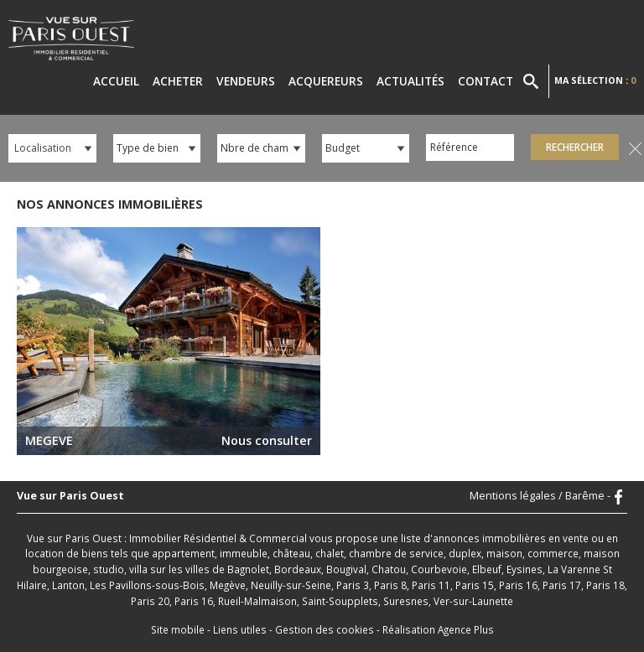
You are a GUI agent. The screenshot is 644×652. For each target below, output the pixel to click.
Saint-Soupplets (340, 601)
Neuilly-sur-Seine (291, 585)
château (291, 553)
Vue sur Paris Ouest (70, 497)
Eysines (525, 569)
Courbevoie (439, 569)
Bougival (346, 569)
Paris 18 (605, 585)
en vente (569, 538)
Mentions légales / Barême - (540, 497)
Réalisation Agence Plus (438, 629)
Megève (228, 585)
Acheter (178, 81)
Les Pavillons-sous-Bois (147, 585)
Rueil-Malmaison (257, 601)
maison (504, 553)
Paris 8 (390, 585)
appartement (183, 553)
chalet (330, 553)
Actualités (410, 81)
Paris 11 (431, 585)
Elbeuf (487, 569)
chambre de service (396, 553)
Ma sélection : (595, 80)
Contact (486, 81)
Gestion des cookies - (329, 629)
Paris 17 (562, 585)
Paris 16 (518, 585)
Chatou (389, 569)
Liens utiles (240, 629)
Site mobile (178, 629)
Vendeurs (246, 81)
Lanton (68, 585)
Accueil (116, 81)
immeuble (244, 553)
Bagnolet (248, 569)
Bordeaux (298, 569)
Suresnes (406, 601)
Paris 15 (475, 585)
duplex (465, 553)
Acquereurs (326, 81)
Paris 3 (353, 585)
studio (109, 569)
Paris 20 (150, 601)
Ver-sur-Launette (473, 601)
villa (138, 569)
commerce (553, 553)
